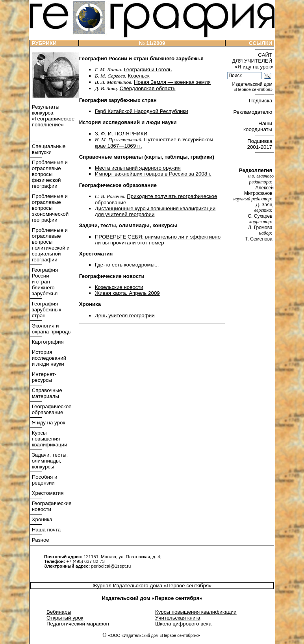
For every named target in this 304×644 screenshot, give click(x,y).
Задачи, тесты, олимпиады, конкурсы (49, 461)
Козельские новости (119, 287)
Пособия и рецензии (44, 480)
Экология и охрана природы (51, 329)
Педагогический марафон (78, 624)
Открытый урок (65, 618)
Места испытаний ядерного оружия (138, 168)
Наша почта (45, 530)
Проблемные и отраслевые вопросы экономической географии (49, 208)
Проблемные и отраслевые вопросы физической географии (49, 174)
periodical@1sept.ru (111, 566)
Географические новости (51, 506)
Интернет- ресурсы (43, 377)
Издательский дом (253, 87)
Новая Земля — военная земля (172, 82)
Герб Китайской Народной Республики (142, 111)
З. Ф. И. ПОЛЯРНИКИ (121, 134)
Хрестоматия (47, 493)
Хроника (41, 519)
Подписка (261, 101)
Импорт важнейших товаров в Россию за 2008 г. (153, 174)
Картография (47, 342)
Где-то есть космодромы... (127, 265)
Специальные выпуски (48, 149)
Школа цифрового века (183, 624)
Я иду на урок (48, 423)
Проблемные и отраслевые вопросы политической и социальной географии (50, 245)
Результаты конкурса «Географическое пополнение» (52, 116)
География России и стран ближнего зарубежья (44, 282)
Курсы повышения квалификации (49, 439)
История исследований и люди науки (48, 358)
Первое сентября (188, 586)
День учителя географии (125, 316)
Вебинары (59, 612)
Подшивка (260, 144)
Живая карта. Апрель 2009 (127, 293)
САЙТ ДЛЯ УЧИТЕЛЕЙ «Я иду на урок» (253, 61)
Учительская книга (178, 618)
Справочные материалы (46, 393)
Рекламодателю (254, 112)
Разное (40, 540)
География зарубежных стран (46, 310)
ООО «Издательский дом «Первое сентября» (154, 636)
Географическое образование (51, 409)
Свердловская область (148, 88)
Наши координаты (259, 126)
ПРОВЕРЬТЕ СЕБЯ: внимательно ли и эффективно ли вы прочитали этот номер (158, 240)
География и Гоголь (147, 69)
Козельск (138, 76)
